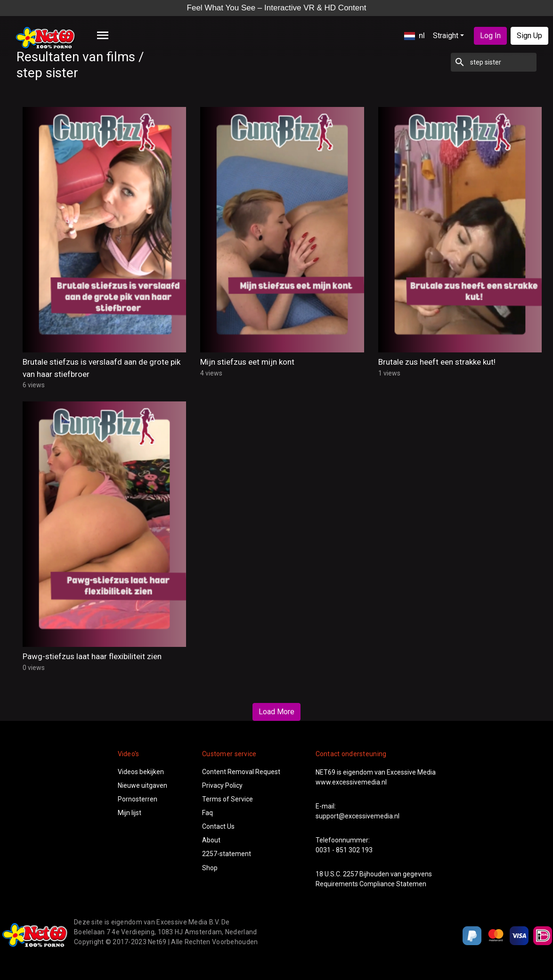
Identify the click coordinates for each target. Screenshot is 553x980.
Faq (207, 813)
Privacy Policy (222, 785)
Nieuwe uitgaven (142, 785)
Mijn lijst (130, 813)
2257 (350, 874)
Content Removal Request (241, 772)
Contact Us (218, 826)
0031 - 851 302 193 (344, 850)
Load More (276, 712)
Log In (490, 36)
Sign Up (529, 36)
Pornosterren (138, 799)
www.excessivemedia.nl (351, 782)
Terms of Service (228, 799)
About (211, 840)
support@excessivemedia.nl (358, 816)
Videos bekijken (141, 772)
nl (415, 35)
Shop (210, 868)
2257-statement (227, 854)
